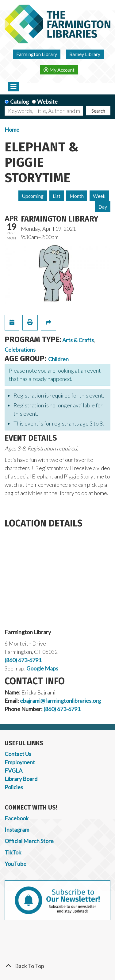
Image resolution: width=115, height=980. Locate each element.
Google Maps (42, 668)
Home (12, 130)
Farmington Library (37, 54)
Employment (20, 762)
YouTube (15, 864)
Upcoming (33, 196)
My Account (59, 70)
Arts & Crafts (78, 340)
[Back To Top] (57, 966)
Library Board (21, 779)
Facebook (17, 818)
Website (47, 102)
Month (77, 196)
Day (103, 207)
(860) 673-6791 (23, 660)
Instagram (17, 830)
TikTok (13, 852)
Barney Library (85, 54)
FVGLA (13, 770)
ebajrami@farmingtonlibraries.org (60, 701)
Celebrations (20, 350)
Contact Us (18, 754)
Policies (14, 787)
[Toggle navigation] (13, 87)
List (57, 196)
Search (98, 111)
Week (99, 196)
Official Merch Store (29, 841)
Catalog (19, 102)
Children (58, 359)
